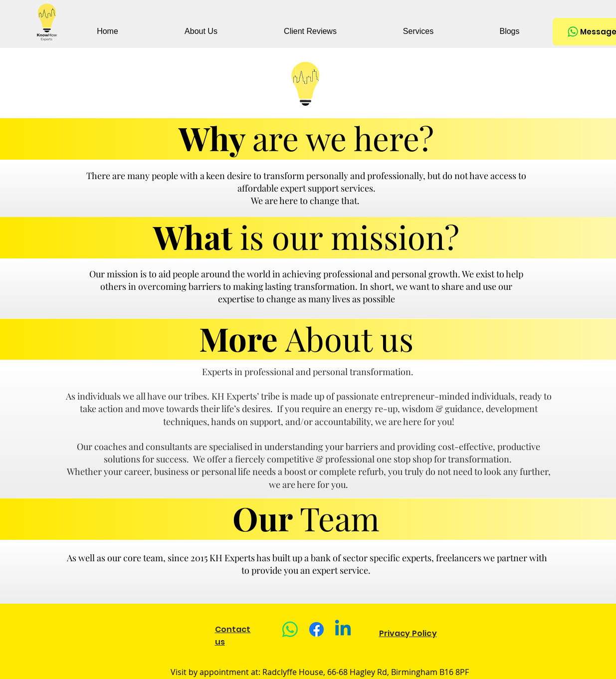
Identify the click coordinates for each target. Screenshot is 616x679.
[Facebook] (316, 629)
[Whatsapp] (290, 629)
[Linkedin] (343, 629)
